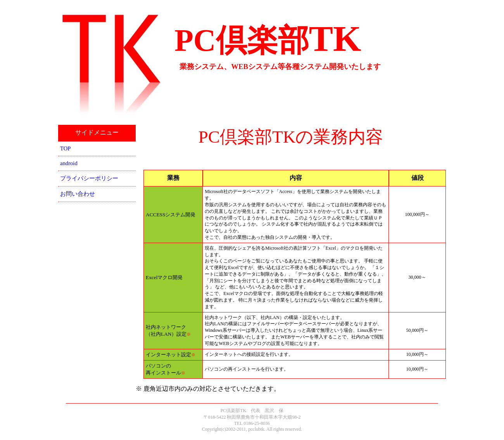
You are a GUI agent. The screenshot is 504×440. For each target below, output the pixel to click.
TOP (65, 148)
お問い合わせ (78, 194)
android (69, 163)
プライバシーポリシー (89, 178)
